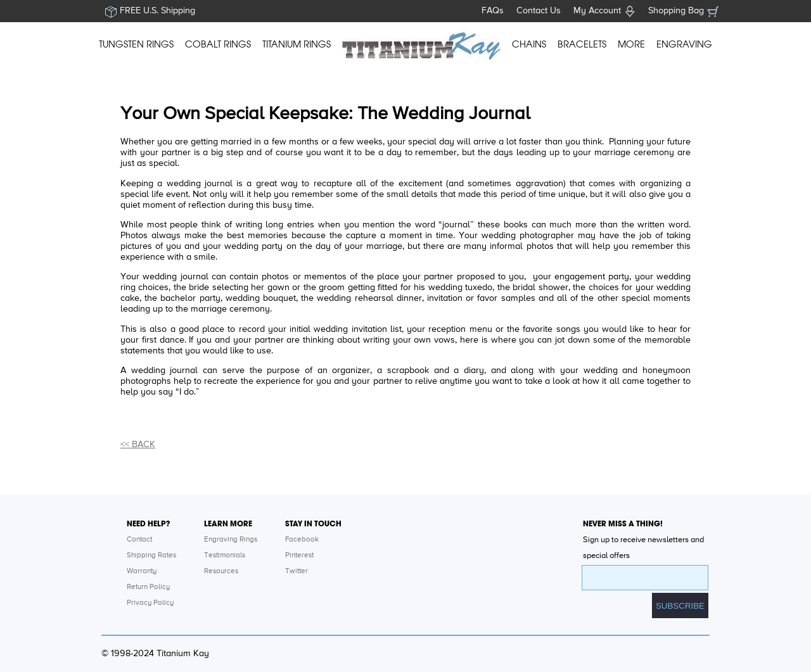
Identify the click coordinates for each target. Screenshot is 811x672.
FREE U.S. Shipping (157, 11)
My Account (597, 11)
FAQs (493, 11)
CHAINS (529, 44)
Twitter (297, 571)
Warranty (142, 571)
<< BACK (138, 445)
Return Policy (148, 587)
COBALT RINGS (218, 44)
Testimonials (225, 555)
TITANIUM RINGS (297, 44)
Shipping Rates (151, 555)
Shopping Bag (676, 11)
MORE (631, 44)
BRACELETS (582, 44)
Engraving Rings (231, 540)
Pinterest (299, 555)
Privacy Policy (150, 603)
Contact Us (539, 11)
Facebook (302, 540)
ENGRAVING (684, 44)
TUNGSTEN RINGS (136, 44)
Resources (221, 571)
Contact (139, 540)
